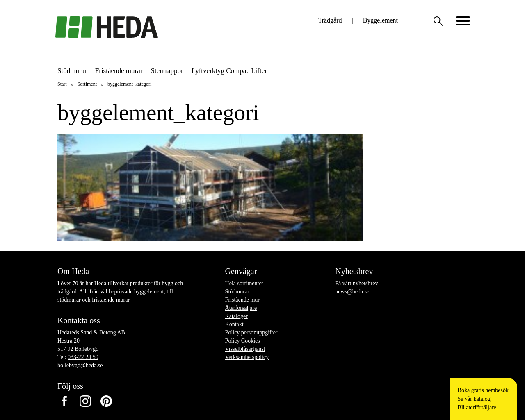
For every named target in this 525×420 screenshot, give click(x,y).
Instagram (85, 401)
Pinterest (106, 401)
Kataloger (236, 316)
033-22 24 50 (83, 357)
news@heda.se (352, 292)
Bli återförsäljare (477, 408)
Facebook (64, 401)
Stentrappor (167, 71)
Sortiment (87, 84)
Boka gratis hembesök (483, 390)
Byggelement (380, 20)
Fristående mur (242, 300)
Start (62, 84)
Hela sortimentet (244, 283)
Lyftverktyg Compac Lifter (229, 71)
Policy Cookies (243, 341)
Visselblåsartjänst (245, 349)
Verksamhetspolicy (247, 357)
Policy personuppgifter (251, 333)
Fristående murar (119, 71)
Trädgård (330, 20)
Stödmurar (72, 71)
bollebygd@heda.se (80, 365)
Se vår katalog (474, 399)
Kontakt (234, 324)
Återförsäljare (241, 308)
